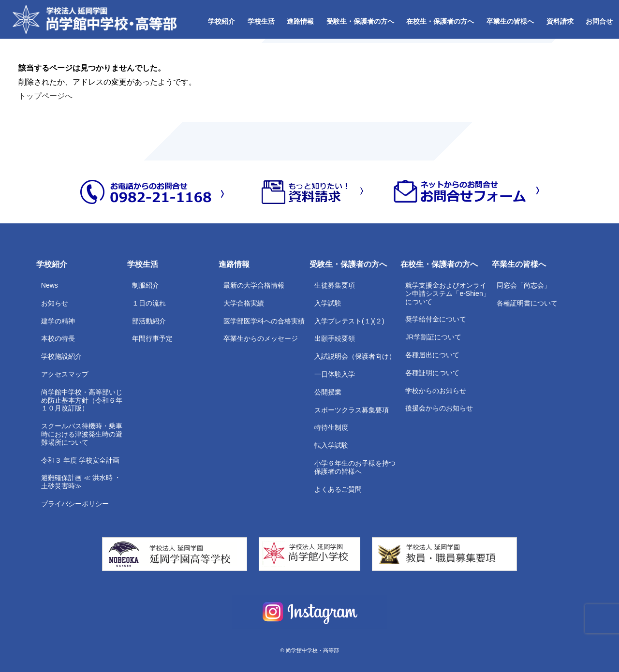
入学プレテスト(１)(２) (349, 321)
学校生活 (261, 21)
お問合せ (599, 21)
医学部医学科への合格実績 (264, 321)
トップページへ (45, 96)
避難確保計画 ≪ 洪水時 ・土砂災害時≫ (81, 482)
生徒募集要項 (335, 285)
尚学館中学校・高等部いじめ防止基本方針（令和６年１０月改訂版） (82, 400)
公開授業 (328, 392)
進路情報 (300, 21)
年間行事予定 (152, 338)
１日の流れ (149, 303)
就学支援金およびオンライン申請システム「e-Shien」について (447, 293)
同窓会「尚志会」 (524, 285)
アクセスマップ (65, 374)
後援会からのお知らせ (439, 408)
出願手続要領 (335, 338)
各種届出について (432, 355)
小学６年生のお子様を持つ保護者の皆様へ (355, 467)
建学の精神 (58, 321)
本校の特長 (58, 338)
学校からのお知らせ (436, 391)
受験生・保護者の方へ (360, 21)
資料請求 (560, 21)
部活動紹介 (149, 321)
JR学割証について (433, 337)
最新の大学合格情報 (254, 285)
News (50, 285)
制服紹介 (146, 285)
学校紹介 (221, 21)
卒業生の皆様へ (510, 21)
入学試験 (328, 303)
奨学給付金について (436, 319)
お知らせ (55, 303)
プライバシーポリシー (75, 504)
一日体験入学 (335, 374)
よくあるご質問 (338, 489)
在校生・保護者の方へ (440, 21)
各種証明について (432, 373)
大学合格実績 (244, 303)
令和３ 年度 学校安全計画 (80, 460)
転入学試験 (331, 445)
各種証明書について (527, 303)
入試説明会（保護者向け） (355, 356)
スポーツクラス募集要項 (352, 410)
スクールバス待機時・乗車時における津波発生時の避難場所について (82, 434)
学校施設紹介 (61, 356)
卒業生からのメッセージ (261, 338)
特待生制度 (331, 427)
